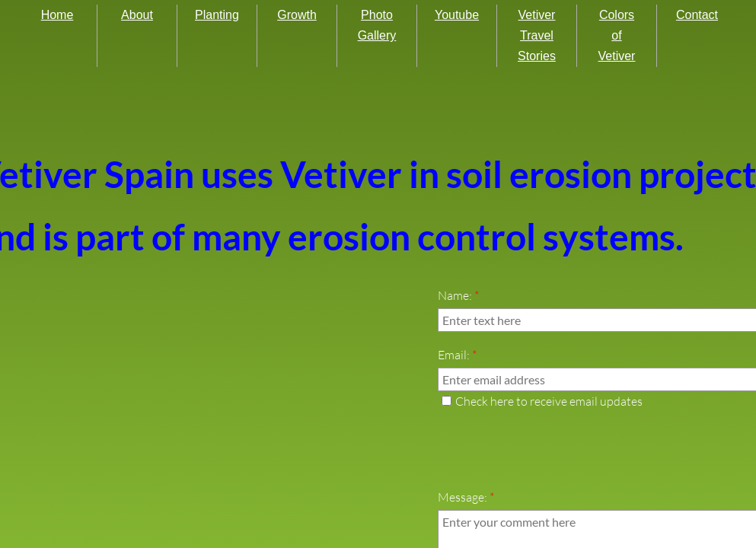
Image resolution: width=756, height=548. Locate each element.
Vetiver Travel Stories (537, 35)
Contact (697, 15)
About (137, 15)
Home (57, 15)
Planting (217, 15)
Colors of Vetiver (617, 35)
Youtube (457, 15)
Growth (297, 15)
